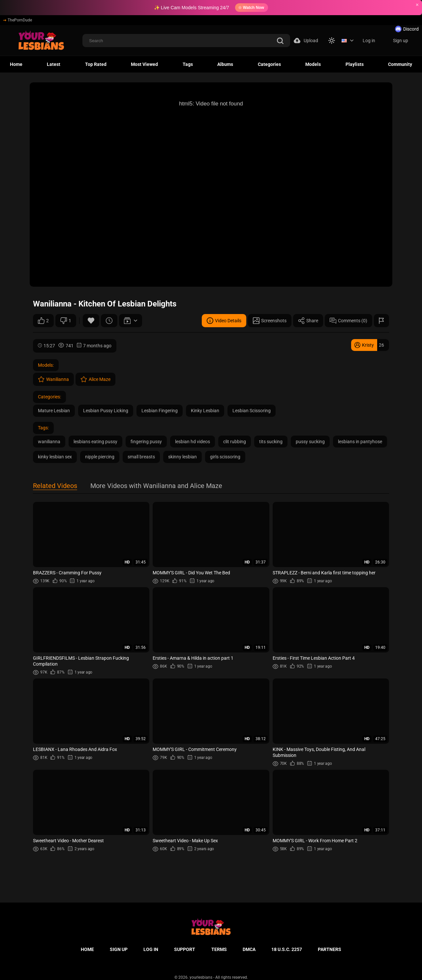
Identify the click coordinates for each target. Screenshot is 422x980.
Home (16, 64)
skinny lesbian (182, 457)
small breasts (141, 457)
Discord (407, 29)
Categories (269, 64)
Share (308, 321)
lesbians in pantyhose (360, 442)
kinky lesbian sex (55, 457)
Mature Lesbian (54, 411)
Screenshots (270, 321)
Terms (219, 949)
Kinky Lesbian (205, 411)
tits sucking (271, 442)
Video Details (224, 321)
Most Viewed (144, 64)
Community (400, 64)
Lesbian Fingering (160, 411)
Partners (330, 949)
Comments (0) (348, 321)
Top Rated (96, 64)
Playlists (355, 64)
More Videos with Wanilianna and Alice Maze (156, 486)
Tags (188, 64)
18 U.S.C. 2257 (287, 949)
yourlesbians (201, 977)
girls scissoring (225, 457)
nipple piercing (100, 457)
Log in (369, 41)
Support (185, 949)
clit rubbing (235, 442)
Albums (225, 64)
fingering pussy (146, 442)
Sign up (401, 41)
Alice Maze (95, 379)
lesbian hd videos (193, 442)
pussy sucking (310, 442)
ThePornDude (18, 20)
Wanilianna (53, 379)
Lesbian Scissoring (252, 411)
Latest (54, 64)
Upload (306, 41)
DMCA (249, 949)
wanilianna (49, 442)
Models (313, 64)
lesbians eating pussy (95, 442)
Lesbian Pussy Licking (106, 411)
